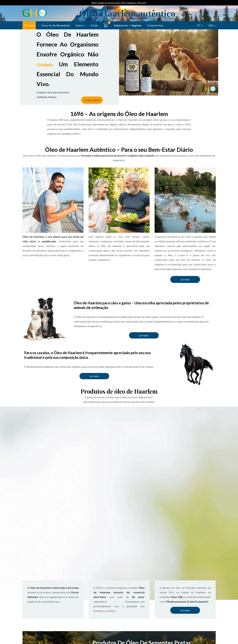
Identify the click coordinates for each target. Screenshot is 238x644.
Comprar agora (95, 95)
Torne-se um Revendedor (56, 25)
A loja (94, 25)
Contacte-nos (155, 25)
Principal (29, 25)
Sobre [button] (79, 25)
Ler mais (185, 279)
